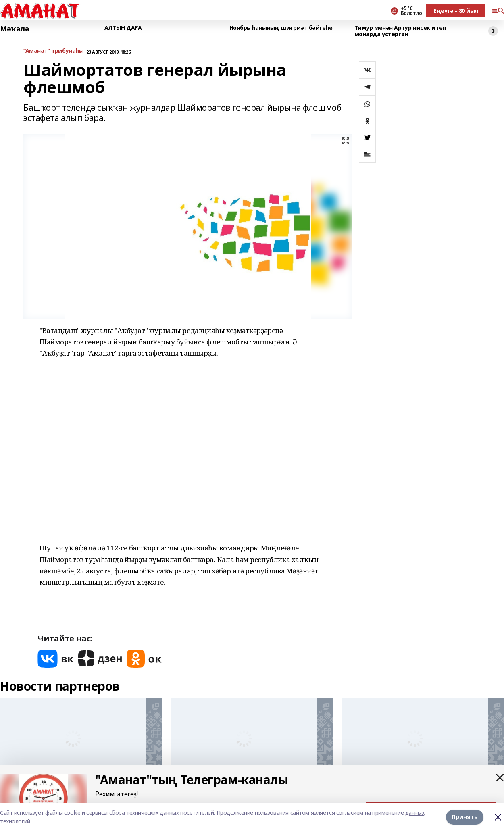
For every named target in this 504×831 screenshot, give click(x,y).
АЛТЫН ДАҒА (123, 28)
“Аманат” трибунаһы (53, 51)
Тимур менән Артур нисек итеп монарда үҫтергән (400, 31)
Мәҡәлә (15, 29)
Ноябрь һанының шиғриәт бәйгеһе (281, 28)
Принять (465, 817)
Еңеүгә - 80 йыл (456, 11)
